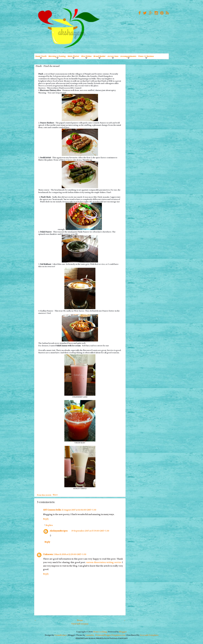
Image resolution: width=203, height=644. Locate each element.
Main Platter (73, 56)
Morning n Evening (57, 56)
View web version (80, 624)
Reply (46, 519)
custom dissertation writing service (104, 562)
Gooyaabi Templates (149, 635)
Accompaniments (128, 56)
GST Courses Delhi (52, 510)
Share (55, 495)
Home (80, 620)
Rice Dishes (86, 56)
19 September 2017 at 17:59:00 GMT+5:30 (90, 531)
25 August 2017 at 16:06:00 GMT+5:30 (79, 510)
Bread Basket (99, 56)
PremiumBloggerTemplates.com (110, 635)
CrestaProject (61, 635)
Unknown (48, 554)
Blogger (123, 632)
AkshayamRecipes (59, 531)
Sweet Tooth (41, 56)
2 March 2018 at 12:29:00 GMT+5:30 (70, 554)
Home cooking (100, 632)
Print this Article (44, 495)
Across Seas (113, 56)
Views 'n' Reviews (146, 56)
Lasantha (90, 635)
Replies (49, 525)
